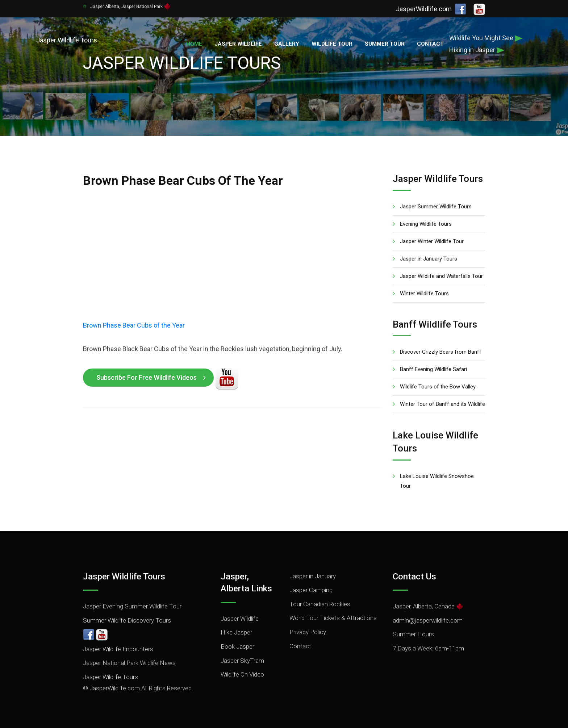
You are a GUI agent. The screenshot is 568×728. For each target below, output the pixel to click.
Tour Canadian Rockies (320, 604)
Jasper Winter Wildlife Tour (432, 241)
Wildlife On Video (242, 674)
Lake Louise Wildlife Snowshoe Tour (437, 481)
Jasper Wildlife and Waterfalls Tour (441, 276)
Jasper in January (313, 576)
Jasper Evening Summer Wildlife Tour (132, 606)
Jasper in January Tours (429, 259)
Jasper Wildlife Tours (110, 677)
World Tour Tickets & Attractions (333, 618)
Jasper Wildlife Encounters (118, 649)
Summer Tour (385, 44)
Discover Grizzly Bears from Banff (441, 352)
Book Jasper (237, 646)
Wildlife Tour (332, 44)
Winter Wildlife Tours (424, 294)
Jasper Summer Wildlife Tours (436, 207)
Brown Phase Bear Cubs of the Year (134, 325)
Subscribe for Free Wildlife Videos (147, 377)
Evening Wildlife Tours (426, 224)
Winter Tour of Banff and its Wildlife (442, 404)
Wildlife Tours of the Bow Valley (438, 387)
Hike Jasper (236, 632)
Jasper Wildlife (238, 44)
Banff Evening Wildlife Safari (433, 369)
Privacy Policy (308, 632)
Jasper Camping (311, 590)
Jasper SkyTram (242, 661)
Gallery (287, 44)
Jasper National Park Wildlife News (129, 663)
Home (194, 44)
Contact (430, 44)
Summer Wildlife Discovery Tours (127, 620)
